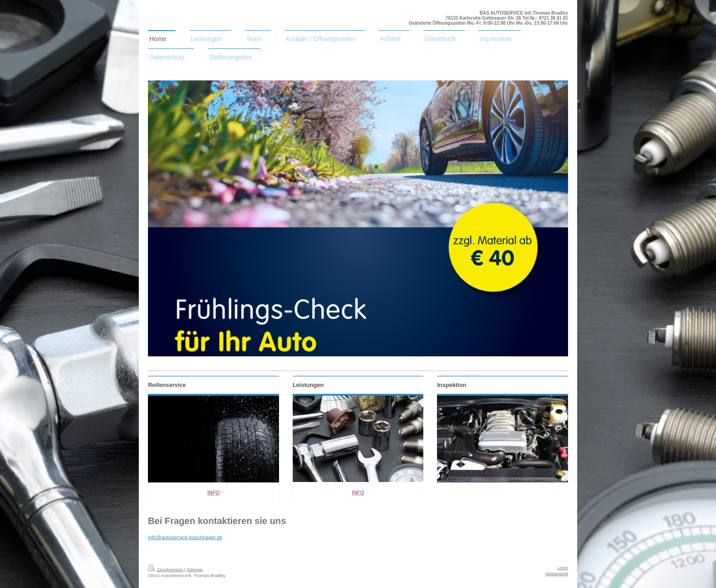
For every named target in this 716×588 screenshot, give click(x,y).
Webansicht (557, 574)
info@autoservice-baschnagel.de (185, 537)
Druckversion (166, 569)
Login (563, 568)
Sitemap (194, 569)
